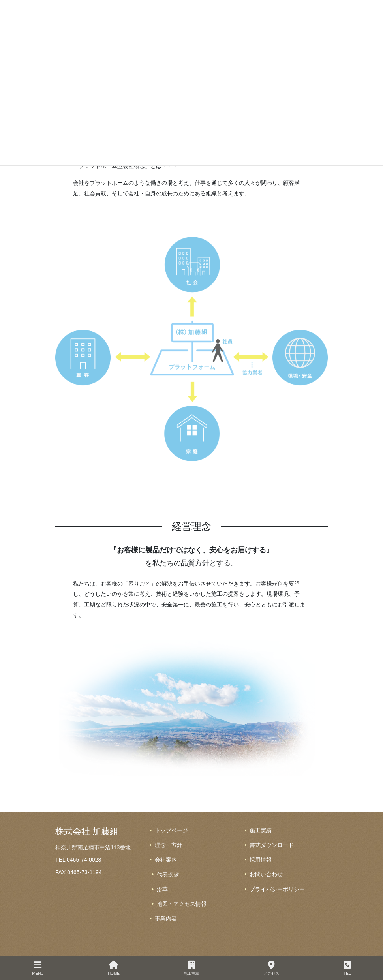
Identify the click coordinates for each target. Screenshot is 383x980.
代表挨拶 (168, 874)
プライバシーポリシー (277, 889)
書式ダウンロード (272, 845)
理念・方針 (169, 845)
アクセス (271, 968)
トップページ (171, 830)
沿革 (162, 889)
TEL (347, 968)
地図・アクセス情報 (182, 904)
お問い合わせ (266, 874)
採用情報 (261, 860)
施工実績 (261, 830)
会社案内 (166, 860)
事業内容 (166, 918)
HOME (114, 968)
